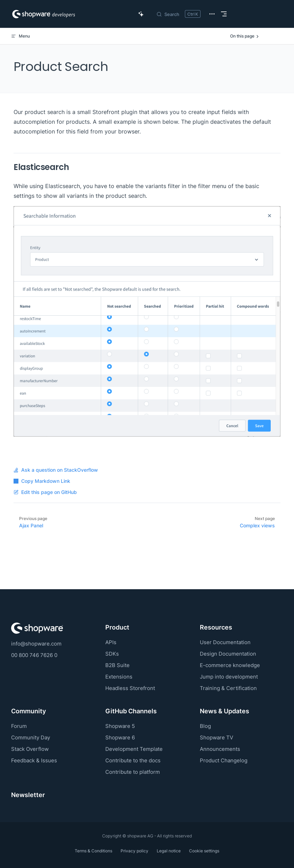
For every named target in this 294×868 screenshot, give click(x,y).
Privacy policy (134, 851)
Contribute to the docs (133, 760)
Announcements (220, 749)
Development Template (134, 749)
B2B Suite (117, 665)
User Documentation (225, 642)
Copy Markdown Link (42, 481)
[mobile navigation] (224, 14)
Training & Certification (228, 688)
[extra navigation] (212, 14)
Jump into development (229, 677)
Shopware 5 (120, 726)
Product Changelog (224, 760)
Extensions (119, 677)
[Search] (178, 14)
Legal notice (169, 851)
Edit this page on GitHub (45, 492)
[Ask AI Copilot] (141, 14)
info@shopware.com (36, 644)
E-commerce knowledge (230, 665)
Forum (19, 726)
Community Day (31, 737)
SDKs (112, 654)
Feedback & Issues (34, 760)
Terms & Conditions (93, 851)
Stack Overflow (30, 749)
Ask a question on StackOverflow (56, 470)
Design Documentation (228, 654)
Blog (205, 726)
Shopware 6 (120, 737)
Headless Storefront (130, 688)
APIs (111, 642)
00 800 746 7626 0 (34, 655)
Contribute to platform (133, 772)
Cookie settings (204, 851)
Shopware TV (217, 737)
